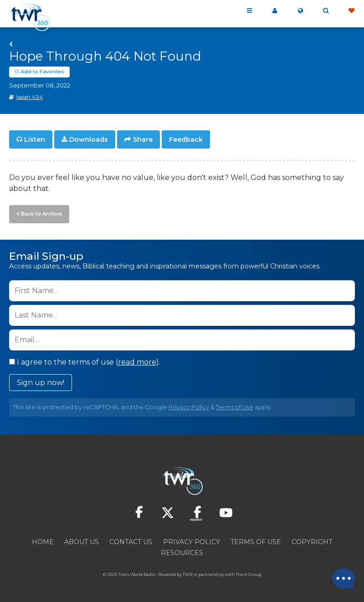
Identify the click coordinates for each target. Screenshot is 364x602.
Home (43, 542)
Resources (182, 553)
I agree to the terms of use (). (85, 362)
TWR (187, 574)
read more (137, 362)
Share (143, 139)
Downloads (89, 139)
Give (351, 11)
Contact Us (131, 542)
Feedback (186, 139)
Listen (35, 139)
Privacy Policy (189, 407)
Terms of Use (235, 407)
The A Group (249, 574)
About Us (82, 542)
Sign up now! (41, 383)
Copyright (312, 542)
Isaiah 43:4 (30, 97)
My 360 (275, 11)
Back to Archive (41, 214)
